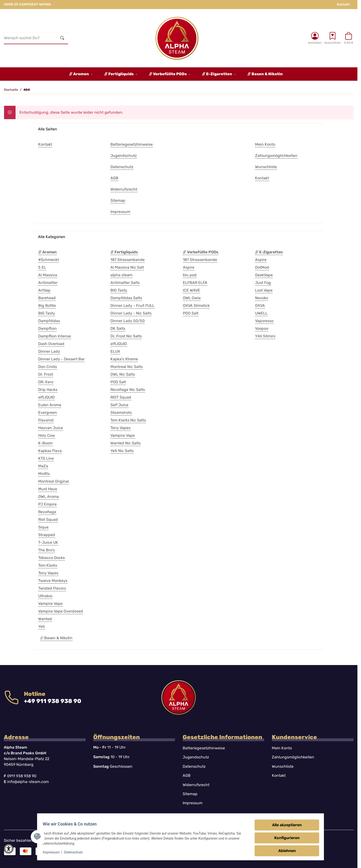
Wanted (45, 619)
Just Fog (263, 283)
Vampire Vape (50, 604)
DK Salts (118, 328)
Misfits (44, 474)
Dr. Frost (46, 374)
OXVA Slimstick (196, 306)
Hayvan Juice (51, 428)
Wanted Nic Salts (126, 443)
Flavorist (46, 420)
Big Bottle (47, 306)
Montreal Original (54, 481)
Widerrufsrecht (196, 785)
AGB (187, 775)
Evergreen (48, 413)
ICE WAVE (191, 290)
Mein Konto (282, 748)
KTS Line (46, 458)
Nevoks (262, 298)
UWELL (261, 313)
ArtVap (44, 290)
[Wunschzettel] (333, 38)
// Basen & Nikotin (56, 638)
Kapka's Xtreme (124, 359)
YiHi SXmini (265, 336)
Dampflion (47, 328)
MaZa (43, 466)
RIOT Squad (121, 397)
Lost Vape (264, 290)
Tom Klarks (48, 565)
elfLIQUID (46, 397)
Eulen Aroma (50, 405)
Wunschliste (283, 766)
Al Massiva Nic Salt (127, 267)
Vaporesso (264, 321)
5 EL (42, 267)
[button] (315, 38)
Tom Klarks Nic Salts (128, 420)
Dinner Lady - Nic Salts (131, 313)
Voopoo (262, 328)
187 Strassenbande (128, 260)
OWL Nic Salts (123, 374)
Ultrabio (45, 596)
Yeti (42, 626)
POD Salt (118, 382)
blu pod (190, 275)
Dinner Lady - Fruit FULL (132, 306)
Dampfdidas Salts (126, 298)
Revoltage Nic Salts (128, 390)
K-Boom (45, 443)
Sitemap (190, 794)
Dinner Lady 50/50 (128, 321)
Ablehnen (285, 851)
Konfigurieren (285, 838)
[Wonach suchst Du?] (30, 38)
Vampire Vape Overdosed (61, 611)
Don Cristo (48, 367)
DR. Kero (46, 382)
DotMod (262, 267)
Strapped (47, 535)
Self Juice (119, 405)
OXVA (260, 306)
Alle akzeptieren (285, 825)
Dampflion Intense (55, 336)
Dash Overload (51, 344)
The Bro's (46, 550)
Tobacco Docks (52, 558)
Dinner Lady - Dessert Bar (61, 359)
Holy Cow (47, 435)
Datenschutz (76, 852)
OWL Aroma (49, 497)
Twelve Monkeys (53, 581)
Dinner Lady (49, 351)
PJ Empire (47, 504)
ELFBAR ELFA (195, 283)
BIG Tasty (47, 313)
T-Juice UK (48, 542)
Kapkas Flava (50, 451)
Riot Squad (48, 519)
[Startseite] (177, 38)
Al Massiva (48, 275)
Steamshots (121, 413)
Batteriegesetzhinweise (204, 748)
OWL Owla (192, 298)
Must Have (48, 489)
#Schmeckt (49, 260)
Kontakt (343, 4)
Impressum (53, 852)
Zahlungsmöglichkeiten (293, 757)
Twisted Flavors (52, 588)
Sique (43, 527)
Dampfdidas (49, 321)
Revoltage (47, 512)
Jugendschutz (196, 757)
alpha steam (121, 275)
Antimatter (48, 283)
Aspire (189, 267)
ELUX (115, 351)
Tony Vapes (48, 573)
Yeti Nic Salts (122, 451)
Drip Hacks (48, 390)
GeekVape (264, 275)
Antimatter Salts (125, 283)
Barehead (47, 298)
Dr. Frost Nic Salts (126, 336)
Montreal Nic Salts (127, 367)
